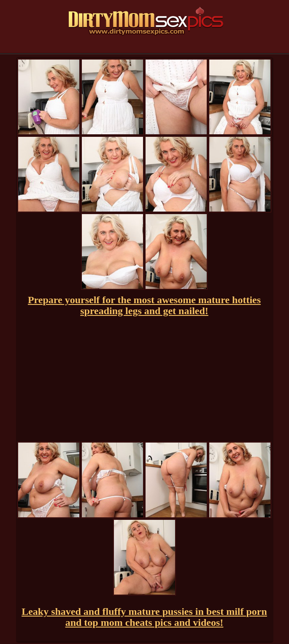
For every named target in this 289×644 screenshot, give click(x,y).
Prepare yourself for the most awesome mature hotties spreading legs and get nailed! (144, 305)
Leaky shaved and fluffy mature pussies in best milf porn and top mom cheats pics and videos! (144, 617)
